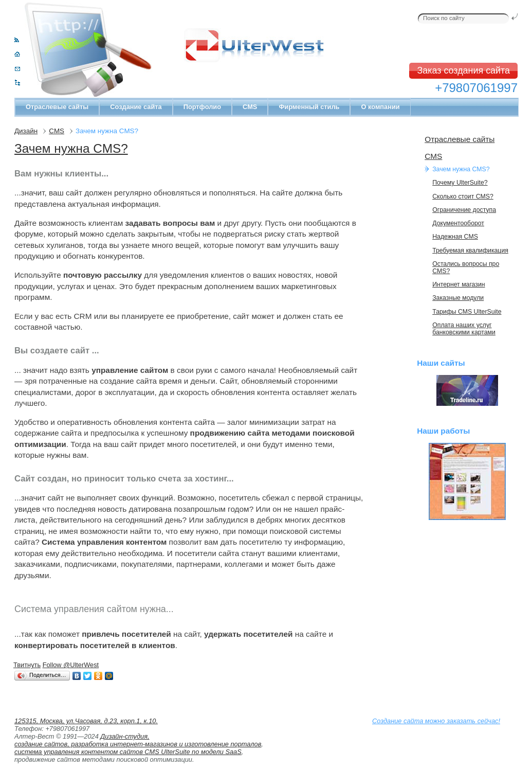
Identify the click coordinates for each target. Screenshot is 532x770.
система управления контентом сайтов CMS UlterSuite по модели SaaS (128, 752)
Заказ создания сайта (463, 70)
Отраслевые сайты (57, 107)
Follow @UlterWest (71, 665)
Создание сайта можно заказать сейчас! (436, 721)
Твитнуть (27, 665)
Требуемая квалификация (470, 250)
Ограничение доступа (464, 210)
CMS (250, 107)
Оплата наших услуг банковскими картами (464, 329)
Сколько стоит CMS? (463, 196)
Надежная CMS (455, 237)
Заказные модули (458, 298)
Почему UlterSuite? (460, 183)
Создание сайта (136, 107)
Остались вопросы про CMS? (466, 267)
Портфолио (202, 107)
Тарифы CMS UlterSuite (467, 312)
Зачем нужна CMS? (71, 148)
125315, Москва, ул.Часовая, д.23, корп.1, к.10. (86, 721)
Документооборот (458, 223)
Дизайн (26, 131)
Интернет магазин (458, 284)
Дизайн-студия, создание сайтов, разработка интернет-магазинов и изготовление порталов (138, 740)
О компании (380, 107)
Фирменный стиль (309, 107)
